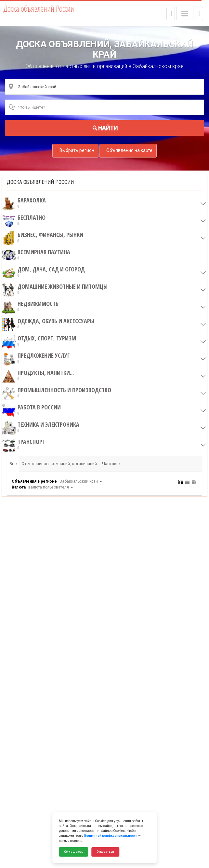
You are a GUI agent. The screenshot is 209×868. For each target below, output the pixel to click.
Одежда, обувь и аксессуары (48, 324)
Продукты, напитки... (38, 376)
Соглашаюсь (73, 852)
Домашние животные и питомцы (55, 289)
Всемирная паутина (36, 255)
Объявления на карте (128, 150)
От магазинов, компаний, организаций (59, 464)
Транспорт (24, 445)
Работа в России (31, 410)
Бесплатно (24, 220)
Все (13, 464)
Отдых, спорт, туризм (39, 341)
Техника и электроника (41, 427)
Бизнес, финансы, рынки (43, 238)
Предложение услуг (36, 358)
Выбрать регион (75, 150)
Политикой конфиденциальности (111, 836)
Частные (111, 464)
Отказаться (105, 852)
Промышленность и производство (57, 393)
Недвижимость (30, 307)
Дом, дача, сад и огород (43, 272)
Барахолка (24, 203)
